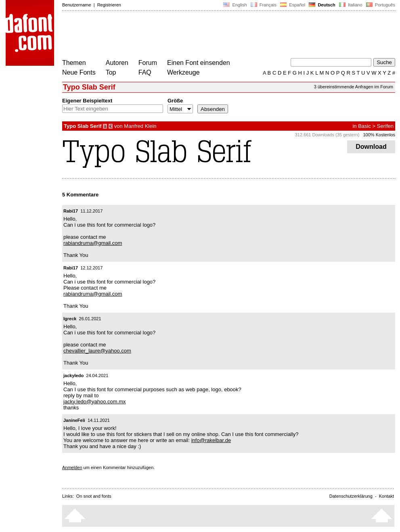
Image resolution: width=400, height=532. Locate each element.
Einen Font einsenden (199, 63)
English (235, 5)
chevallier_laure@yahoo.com (97, 351)
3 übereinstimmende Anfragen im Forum (354, 87)
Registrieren (109, 5)
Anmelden (72, 467)
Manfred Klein (140, 126)
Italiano (351, 5)
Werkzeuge (183, 72)
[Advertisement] (209, 35)
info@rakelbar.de (211, 440)
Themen (74, 63)
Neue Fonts (79, 72)
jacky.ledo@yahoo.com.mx (95, 402)
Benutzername (77, 5)
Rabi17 (71, 211)
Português (380, 5)
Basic (364, 126)
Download (371, 147)
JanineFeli (74, 420)
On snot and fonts (94, 496)
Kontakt (386, 496)
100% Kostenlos (379, 135)
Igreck (70, 319)
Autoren (117, 63)
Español (293, 5)
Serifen (385, 126)
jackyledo (73, 376)
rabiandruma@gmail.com (93, 243)
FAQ (145, 72)
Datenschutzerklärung (351, 496)
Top (111, 72)
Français (264, 5)
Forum (148, 63)
